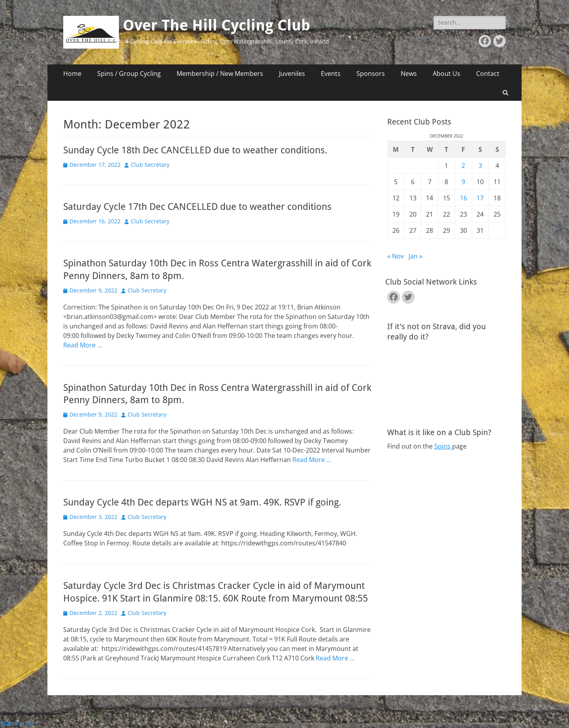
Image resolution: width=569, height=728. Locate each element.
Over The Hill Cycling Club (217, 25)
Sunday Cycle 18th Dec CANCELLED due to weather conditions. (195, 150)
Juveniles (292, 74)
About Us (447, 74)
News (409, 74)
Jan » (415, 256)
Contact (488, 74)
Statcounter (18, 723)
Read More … (83, 345)
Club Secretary (150, 165)
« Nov (396, 256)
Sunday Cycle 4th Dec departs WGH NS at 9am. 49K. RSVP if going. (202, 502)
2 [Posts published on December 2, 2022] (463, 166)
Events (331, 74)
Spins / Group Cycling (129, 74)
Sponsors (371, 74)
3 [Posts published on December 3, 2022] (480, 166)
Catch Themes (390, 707)
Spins (443, 446)
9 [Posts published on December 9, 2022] (463, 182)
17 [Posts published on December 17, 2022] (480, 198)
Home (72, 74)
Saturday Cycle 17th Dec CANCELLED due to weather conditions (197, 207)
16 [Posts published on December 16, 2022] (463, 198)
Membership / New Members (220, 74)
